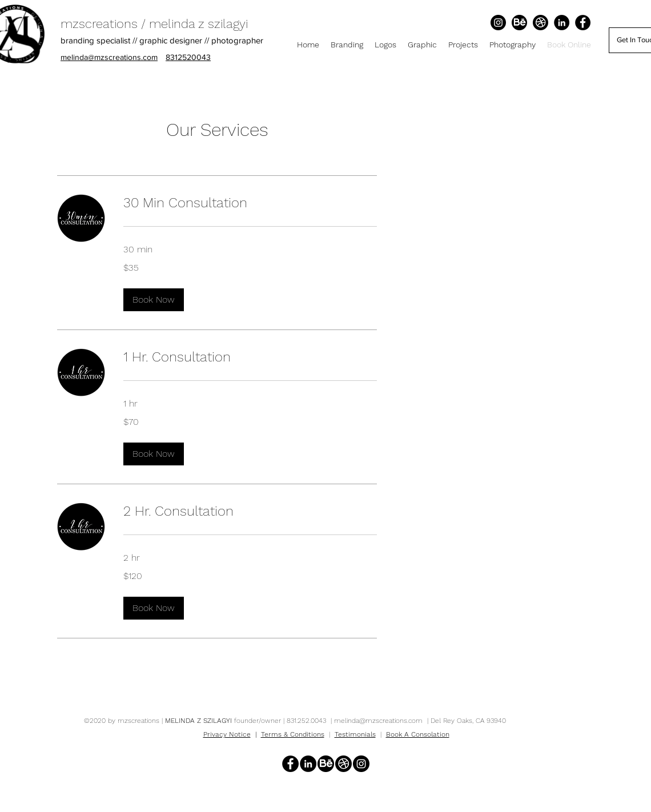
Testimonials (355, 734)
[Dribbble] (541, 23)
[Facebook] (583, 23)
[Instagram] (498, 23)
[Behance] (519, 23)
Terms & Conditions (293, 734)
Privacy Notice (227, 734)
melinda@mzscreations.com (378, 721)
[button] (154, 300)
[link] (250, 203)
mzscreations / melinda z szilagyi (154, 24)
